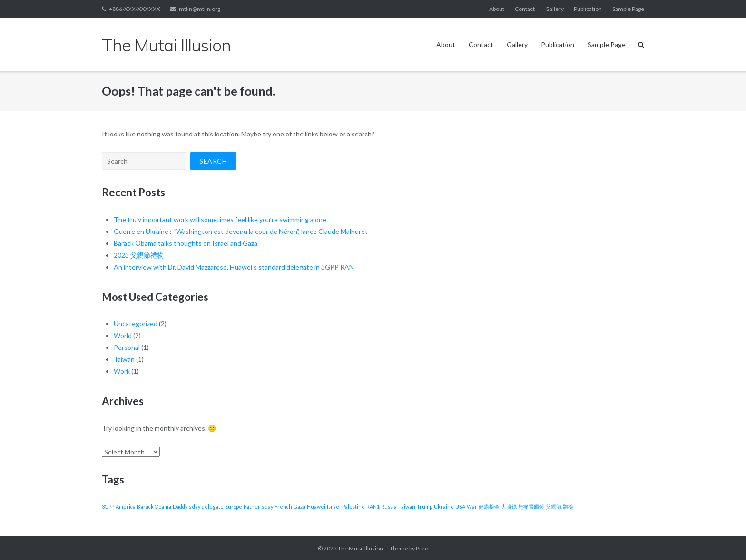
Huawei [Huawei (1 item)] (316, 507)
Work (122, 371)
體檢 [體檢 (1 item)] (568, 507)
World (123, 335)
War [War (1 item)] (472, 507)
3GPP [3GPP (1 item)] (108, 507)
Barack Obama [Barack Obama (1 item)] (154, 507)
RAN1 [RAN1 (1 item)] (373, 507)
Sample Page (628, 9)
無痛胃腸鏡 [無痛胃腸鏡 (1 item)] (531, 507)
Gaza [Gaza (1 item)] (299, 507)
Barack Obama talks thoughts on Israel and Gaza (186, 243)
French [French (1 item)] (283, 507)
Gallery (555, 9)
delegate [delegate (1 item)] (213, 507)
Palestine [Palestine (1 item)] (353, 507)
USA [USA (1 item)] (460, 507)
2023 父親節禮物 (139, 255)
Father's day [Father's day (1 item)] (258, 507)
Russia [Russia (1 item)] (389, 507)
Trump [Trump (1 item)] (425, 507)
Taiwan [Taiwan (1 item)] (407, 507)
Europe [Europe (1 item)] (234, 507)
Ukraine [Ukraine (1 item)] (444, 507)
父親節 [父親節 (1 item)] (554, 507)
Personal (127, 347)
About (497, 9)
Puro (422, 548)
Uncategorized (136, 323)
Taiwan (124, 359)
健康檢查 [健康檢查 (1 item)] (489, 507)
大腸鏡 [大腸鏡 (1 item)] (509, 507)
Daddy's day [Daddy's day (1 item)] (186, 507)
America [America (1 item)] (126, 507)
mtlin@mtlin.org (200, 9)
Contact (525, 9)
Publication (588, 9)
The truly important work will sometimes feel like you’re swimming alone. (221, 219)
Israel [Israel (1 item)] (334, 507)
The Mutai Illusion (360, 548)
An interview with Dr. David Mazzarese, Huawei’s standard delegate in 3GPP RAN (234, 267)
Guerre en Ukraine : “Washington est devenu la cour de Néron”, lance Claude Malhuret (241, 231)
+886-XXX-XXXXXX (135, 9)
